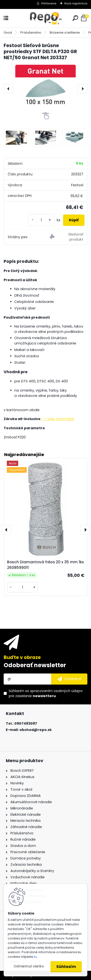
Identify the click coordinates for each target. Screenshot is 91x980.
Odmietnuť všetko (29, 966)
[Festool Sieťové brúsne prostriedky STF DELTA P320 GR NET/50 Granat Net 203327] (45, 89)
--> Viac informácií (57, 419)
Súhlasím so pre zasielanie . (46, 693)
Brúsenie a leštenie (65, 32)
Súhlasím (66, 967)
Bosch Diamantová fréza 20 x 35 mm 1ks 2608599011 (45, 565)
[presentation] (8, 89)
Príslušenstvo (31, 32)
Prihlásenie (49, 3)
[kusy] (41, 220)
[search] (75, 18)
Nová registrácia (76, 3)
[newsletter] (69, 679)
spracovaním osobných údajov (56, 691)
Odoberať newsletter (35, 665)
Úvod (8, 32)
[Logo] (46, 18)
